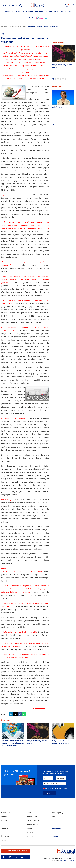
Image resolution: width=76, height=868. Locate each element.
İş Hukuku (5, 836)
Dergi (7, 11)
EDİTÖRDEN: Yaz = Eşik (61, 107)
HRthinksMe (57, 836)
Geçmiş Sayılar (32, 817)
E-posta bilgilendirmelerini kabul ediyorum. (57, 789)
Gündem (30, 11)
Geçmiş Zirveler (32, 825)
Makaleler (39, 11)
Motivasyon (31, 832)
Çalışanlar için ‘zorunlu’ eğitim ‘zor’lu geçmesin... (62, 742)
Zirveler (18, 11)
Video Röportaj (57, 813)
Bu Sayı (29, 813)
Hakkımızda (5, 813)
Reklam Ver (66, 11)
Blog (51, 11)
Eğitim (4, 832)
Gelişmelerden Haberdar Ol (16, 851)
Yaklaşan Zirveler (33, 821)
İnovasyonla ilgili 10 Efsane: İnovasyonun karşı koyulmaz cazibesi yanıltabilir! (13, 743)
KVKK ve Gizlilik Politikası (68, 861)
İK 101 (57, 11)
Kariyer (4, 840)
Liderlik (29, 828)
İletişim (4, 821)
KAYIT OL (49, 793)
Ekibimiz (4, 817)
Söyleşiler (30, 836)
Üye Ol (31, 18)
